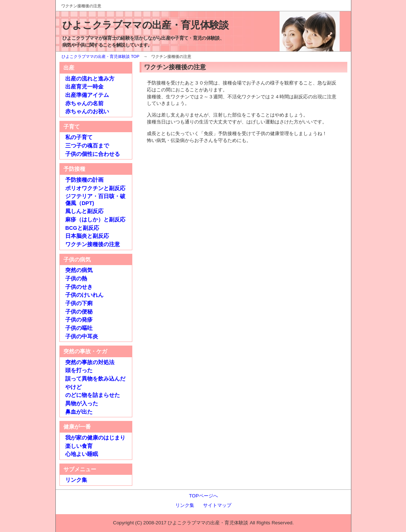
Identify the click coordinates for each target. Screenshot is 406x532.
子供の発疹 (79, 320)
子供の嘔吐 (79, 328)
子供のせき (79, 287)
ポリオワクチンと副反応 (95, 188)
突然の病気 (79, 270)
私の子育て (79, 137)
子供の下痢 (79, 303)
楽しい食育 (79, 446)
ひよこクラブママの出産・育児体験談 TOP (100, 56)
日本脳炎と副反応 (87, 236)
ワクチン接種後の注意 (93, 244)
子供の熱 (76, 279)
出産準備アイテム (87, 95)
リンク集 (76, 480)
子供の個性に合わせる (93, 154)
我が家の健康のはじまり (95, 438)
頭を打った (79, 370)
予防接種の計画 (84, 180)
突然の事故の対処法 (90, 362)
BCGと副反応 (82, 228)
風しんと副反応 (84, 211)
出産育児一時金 (84, 87)
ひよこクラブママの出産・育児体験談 (146, 25)
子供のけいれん (84, 295)
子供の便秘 (79, 312)
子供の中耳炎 (82, 336)
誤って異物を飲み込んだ (95, 379)
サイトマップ (217, 505)
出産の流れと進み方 (90, 79)
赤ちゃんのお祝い (87, 111)
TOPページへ (203, 496)
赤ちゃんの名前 (84, 103)
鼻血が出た (79, 412)
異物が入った (82, 403)
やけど (73, 387)
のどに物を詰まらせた (93, 395)
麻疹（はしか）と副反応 (95, 220)
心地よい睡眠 (82, 454)
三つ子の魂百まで (87, 146)
